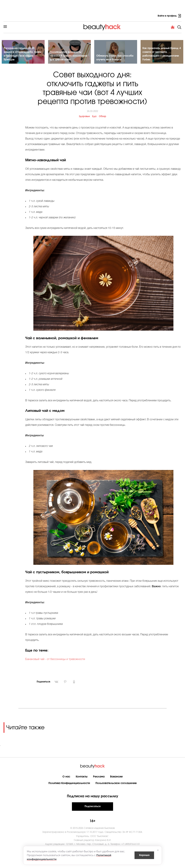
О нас (66, 777)
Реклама (99, 777)
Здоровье (54, 28)
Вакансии (116, 777)
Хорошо (144, 855)
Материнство (73, 28)
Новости (127, 28)
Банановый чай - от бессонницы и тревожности (55, 660)
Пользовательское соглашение (116, 784)
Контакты (82, 777)
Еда (94, 117)
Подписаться (92, 807)
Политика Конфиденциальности (69, 784)
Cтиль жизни (95, 28)
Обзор (103, 117)
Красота (38, 28)
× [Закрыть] (158, 850)
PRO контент (145, 28)
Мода (112, 28)
